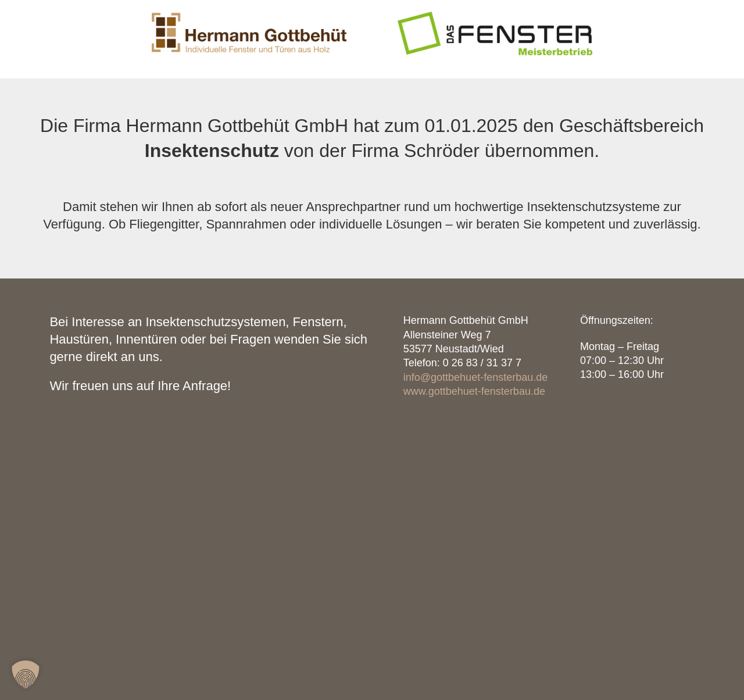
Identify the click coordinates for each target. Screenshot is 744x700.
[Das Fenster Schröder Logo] (495, 16)
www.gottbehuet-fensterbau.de (474, 391)
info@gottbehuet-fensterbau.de (475, 377)
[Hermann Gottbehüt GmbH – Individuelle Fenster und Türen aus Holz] (249, 16)
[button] (26, 674)
